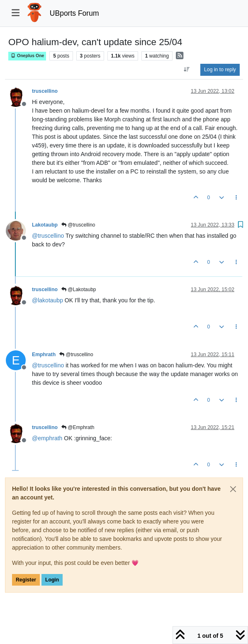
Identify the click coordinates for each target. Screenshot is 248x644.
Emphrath (44, 355)
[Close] (233, 489)
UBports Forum (74, 13)
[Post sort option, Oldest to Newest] (187, 70)
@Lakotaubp (79, 289)
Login (52, 580)
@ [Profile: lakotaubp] (47, 300)
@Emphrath (78, 427)
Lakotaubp (45, 225)
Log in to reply (220, 70)
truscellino (45, 91)
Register (26, 580)
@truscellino (78, 225)
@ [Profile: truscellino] (48, 236)
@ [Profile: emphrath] (47, 438)
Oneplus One (27, 56)
